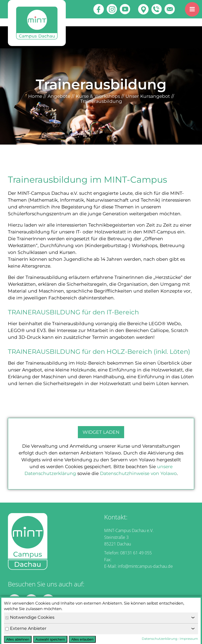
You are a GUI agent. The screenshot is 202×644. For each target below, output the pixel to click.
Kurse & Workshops (98, 96)
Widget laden (101, 432)
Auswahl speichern (50, 639)
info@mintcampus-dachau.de (145, 566)
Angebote (59, 96)
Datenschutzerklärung (160, 639)
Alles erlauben (82, 639)
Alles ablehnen (18, 639)
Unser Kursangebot (148, 96)
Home (35, 96)
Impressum (189, 639)
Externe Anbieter (26, 628)
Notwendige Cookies (30, 617)
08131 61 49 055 (136, 553)
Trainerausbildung (101, 101)
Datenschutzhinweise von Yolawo (138, 473)
